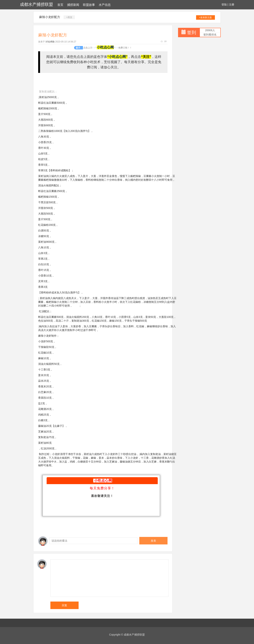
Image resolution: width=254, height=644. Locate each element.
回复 (64, 605)
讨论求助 (50, 42)
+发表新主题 (205, 17)
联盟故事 (89, 5)
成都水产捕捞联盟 (36, 4)
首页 (60, 5)
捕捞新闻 (73, 5)
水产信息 (105, 5)
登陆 (224, 5)
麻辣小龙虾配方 (50, 17)
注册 (232, 5)
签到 (192, 32)
